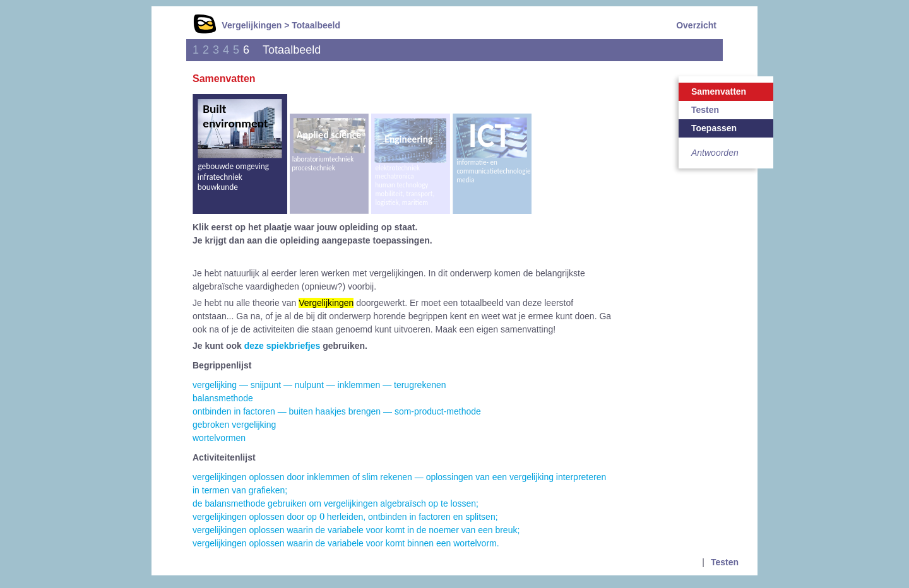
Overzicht (696, 25)
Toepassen (714, 128)
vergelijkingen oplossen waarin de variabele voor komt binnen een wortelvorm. (346, 543)
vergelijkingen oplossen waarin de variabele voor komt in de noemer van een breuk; (356, 530)
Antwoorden (715, 153)
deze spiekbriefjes (282, 346)
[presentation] (322, 516)
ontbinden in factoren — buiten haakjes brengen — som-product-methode (337, 411)
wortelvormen (219, 438)
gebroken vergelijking (234, 425)
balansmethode (223, 398)
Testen (705, 110)
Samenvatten (719, 91)
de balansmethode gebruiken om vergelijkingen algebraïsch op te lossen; (336, 503)
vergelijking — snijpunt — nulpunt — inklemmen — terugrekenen (319, 385)
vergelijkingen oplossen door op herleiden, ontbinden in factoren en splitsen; (345, 517)
